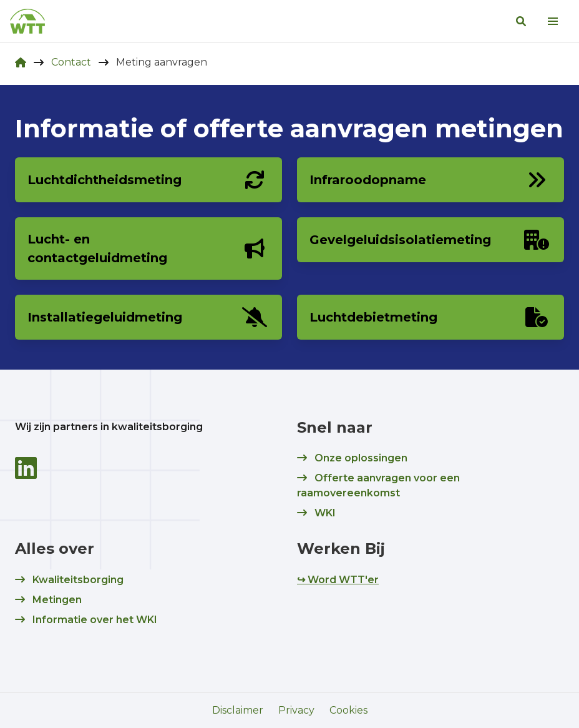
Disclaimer (238, 710)
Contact (71, 62)
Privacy (296, 710)
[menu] (553, 21)
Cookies (348, 710)
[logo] (27, 21)
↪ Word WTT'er (338, 580)
